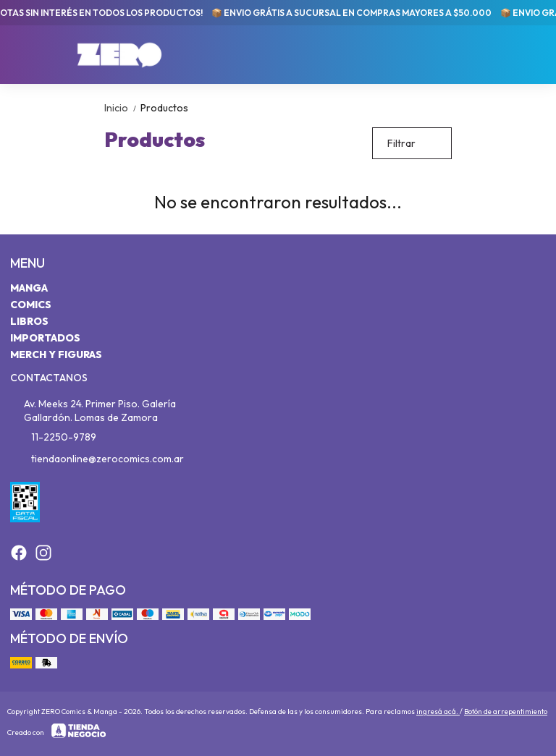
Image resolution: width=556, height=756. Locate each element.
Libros (29, 321)
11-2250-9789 (53, 438)
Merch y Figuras (56, 354)
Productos (164, 108)
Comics (31, 305)
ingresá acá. (438, 712)
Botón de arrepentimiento (506, 712)
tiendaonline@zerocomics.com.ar (97, 459)
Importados (45, 338)
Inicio (122, 108)
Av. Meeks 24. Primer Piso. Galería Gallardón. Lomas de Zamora (93, 411)
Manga (29, 288)
